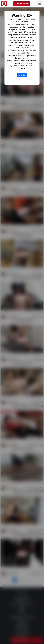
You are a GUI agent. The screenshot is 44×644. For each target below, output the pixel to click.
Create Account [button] (22, 4)
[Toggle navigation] (40, 4)
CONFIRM (22, 75)
